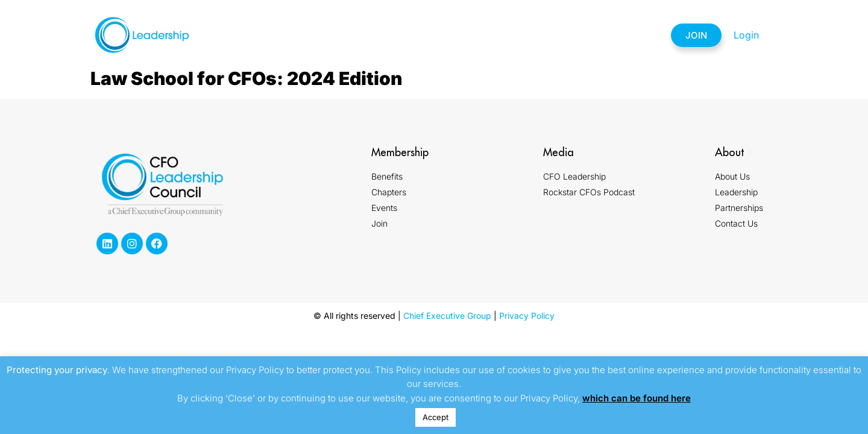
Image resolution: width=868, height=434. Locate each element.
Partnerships (546, 35)
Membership (331, 35)
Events (471, 35)
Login (746, 35)
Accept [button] (436, 417)
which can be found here (637, 398)
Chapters (405, 35)
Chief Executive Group (447, 316)
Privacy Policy (527, 316)
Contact (624, 35)
